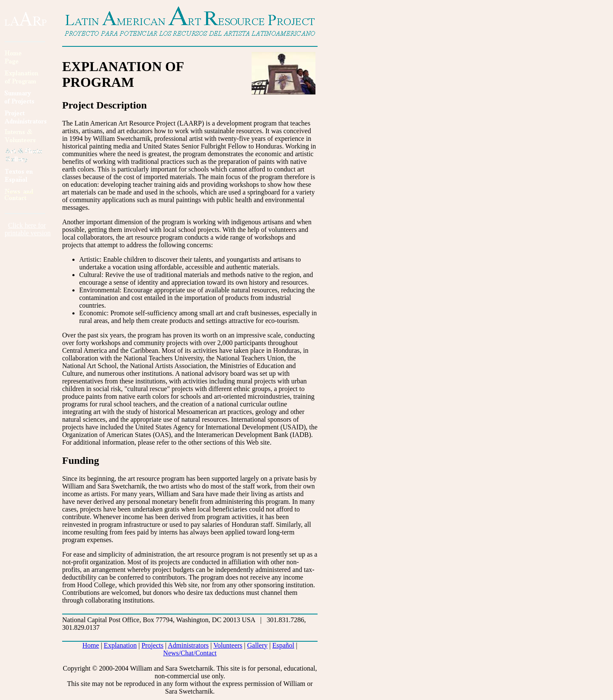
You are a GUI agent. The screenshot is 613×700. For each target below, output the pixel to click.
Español (284, 645)
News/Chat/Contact (190, 653)
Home (91, 645)
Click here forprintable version (28, 229)
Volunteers (228, 645)
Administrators (188, 645)
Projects (152, 645)
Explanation (120, 645)
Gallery (258, 645)
